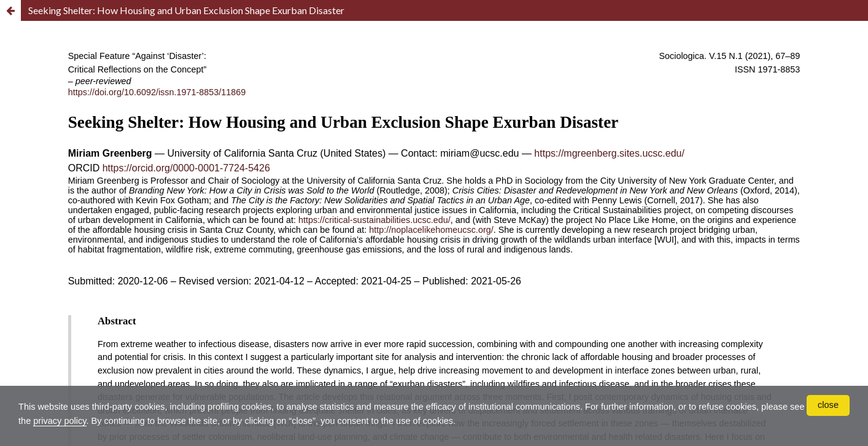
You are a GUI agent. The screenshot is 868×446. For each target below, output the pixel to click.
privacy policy (153, 419)
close (828, 405)
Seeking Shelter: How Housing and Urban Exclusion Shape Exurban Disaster (186, 10)
